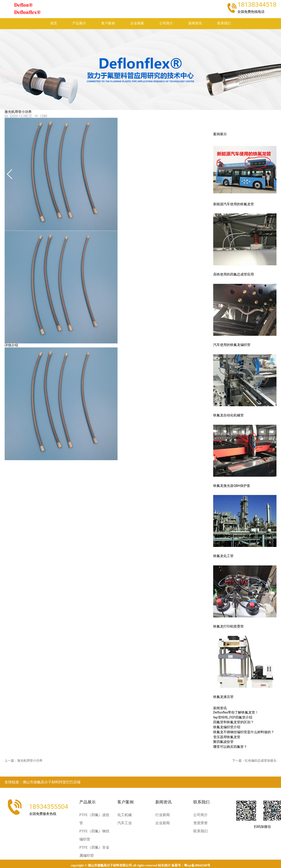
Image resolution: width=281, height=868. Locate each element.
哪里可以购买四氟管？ (230, 747)
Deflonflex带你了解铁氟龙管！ (236, 713)
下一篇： (254, 761)
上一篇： (24, 761)
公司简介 (166, 23)
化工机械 (125, 815)
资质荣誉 (201, 823)
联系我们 (224, 23)
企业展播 (137, 23)
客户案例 (108, 23)
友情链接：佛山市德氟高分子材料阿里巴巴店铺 (43, 782)
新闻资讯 (195, 23)
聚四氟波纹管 (223, 742)
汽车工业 (125, 823)
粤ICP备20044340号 (197, 865)
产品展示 (79, 23)
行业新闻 (163, 815)
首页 (54, 23)
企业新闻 (163, 823)
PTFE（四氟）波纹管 (94, 819)
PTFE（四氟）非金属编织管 (94, 851)
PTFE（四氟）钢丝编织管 (94, 835)
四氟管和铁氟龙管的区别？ (234, 722)
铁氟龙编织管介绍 (227, 727)
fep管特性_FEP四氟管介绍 (233, 717)
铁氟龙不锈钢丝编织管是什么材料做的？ (244, 732)
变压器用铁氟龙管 (227, 737)
